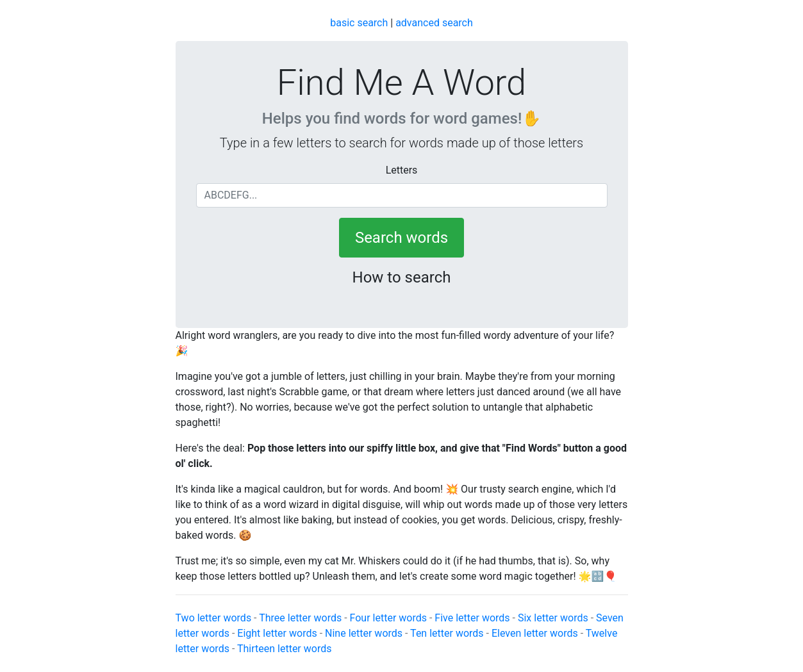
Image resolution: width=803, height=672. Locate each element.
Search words (401, 238)
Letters (402, 170)
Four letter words (388, 618)
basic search (359, 23)
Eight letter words (277, 633)
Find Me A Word (401, 83)
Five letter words (472, 618)
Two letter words (214, 618)
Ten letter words (447, 633)
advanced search (434, 23)
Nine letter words (364, 633)
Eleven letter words (535, 633)
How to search (402, 277)
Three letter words (300, 618)
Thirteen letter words (285, 649)
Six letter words (553, 618)
